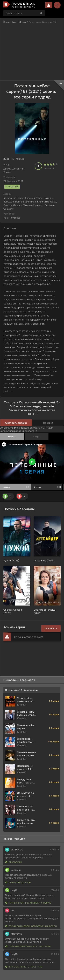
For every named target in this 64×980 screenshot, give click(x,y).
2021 (6, 159)
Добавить (51, 628)
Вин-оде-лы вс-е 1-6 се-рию (24, 967)
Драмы (23, 22)
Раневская (14, 862)
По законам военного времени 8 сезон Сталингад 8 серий (32, 926)
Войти (49, 5)
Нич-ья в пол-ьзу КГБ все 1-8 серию (28, 903)
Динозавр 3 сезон (18, 882)
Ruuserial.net (10, 22)
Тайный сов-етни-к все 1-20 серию (28, 946)
